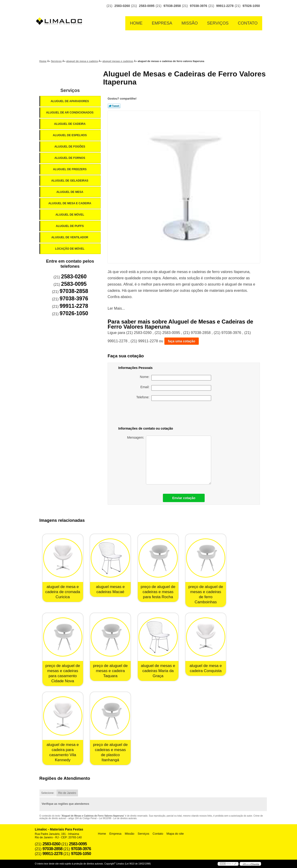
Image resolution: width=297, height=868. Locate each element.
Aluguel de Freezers (70, 169)
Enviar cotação (184, 498)
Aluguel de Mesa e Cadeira (70, 203)
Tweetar (114, 106)
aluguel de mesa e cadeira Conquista (206, 668)
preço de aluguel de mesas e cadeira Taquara (110, 671)
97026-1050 (251, 6)
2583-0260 (122, 6)
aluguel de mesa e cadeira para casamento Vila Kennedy (63, 752)
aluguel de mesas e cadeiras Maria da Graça (158, 671)
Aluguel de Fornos (70, 158)
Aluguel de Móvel (70, 215)
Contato (248, 23)
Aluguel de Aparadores (70, 101)
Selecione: (48, 793)
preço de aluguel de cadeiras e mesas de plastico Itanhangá (110, 752)
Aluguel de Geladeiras (70, 181)
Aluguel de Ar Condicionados (70, 113)
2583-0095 (147, 6)
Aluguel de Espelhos (70, 135)
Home (136, 23)
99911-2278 (225, 6)
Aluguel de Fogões (70, 147)
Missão (190, 23)
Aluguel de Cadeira (70, 124)
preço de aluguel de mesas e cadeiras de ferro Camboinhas (206, 594)
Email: (176, 388)
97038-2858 (172, 6)
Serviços (218, 23)
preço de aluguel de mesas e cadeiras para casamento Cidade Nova (63, 673)
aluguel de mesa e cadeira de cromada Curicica (63, 592)
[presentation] (179, 415)
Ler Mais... (116, 308)
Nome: (176, 378)
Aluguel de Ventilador (70, 237)
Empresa (162, 23)
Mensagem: (169, 460)
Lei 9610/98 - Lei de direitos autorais (118, 818)
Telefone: (174, 398)
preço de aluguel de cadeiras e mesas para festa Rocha (158, 592)
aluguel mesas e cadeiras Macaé (110, 589)
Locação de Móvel (70, 249)
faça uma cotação (182, 341)
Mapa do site (175, 834)
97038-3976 (199, 6)
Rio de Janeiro (67, 793)
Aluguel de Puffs (70, 226)
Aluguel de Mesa (70, 192)
